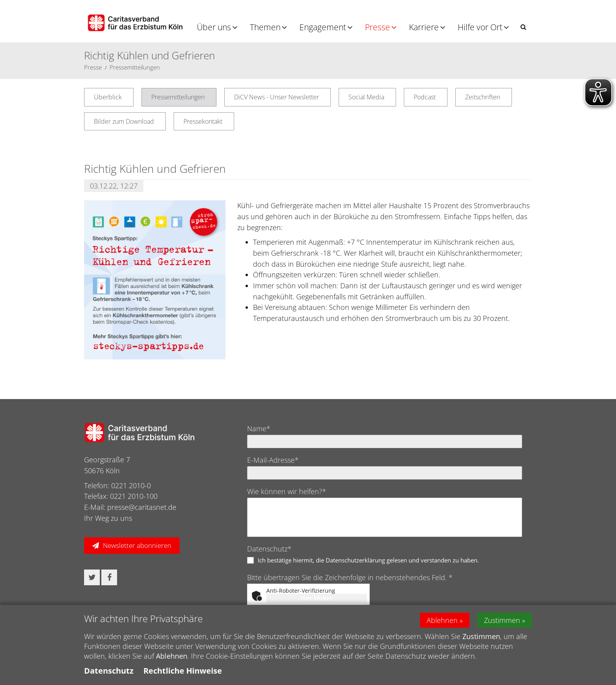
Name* (259, 429)
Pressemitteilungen (135, 67)
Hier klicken (317, 598)
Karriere (424, 27)
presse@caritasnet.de (142, 507)
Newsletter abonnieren (137, 545)
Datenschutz (109, 671)
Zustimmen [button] (502, 620)
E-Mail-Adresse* (273, 460)
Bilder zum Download (124, 121)
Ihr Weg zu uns (108, 518)
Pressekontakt (203, 121)
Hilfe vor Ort (480, 27)
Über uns (214, 27)
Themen (265, 27)
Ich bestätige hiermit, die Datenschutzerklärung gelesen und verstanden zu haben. (368, 560)
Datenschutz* (269, 549)
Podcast (425, 97)
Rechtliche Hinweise (183, 671)
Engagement (323, 27)
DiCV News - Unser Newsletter (277, 97)
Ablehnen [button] (442, 620)
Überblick (108, 97)
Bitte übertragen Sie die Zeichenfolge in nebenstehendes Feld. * (350, 577)
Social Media (366, 97)
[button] (523, 27)
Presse (378, 27)
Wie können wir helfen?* (287, 491)
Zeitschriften (483, 97)
